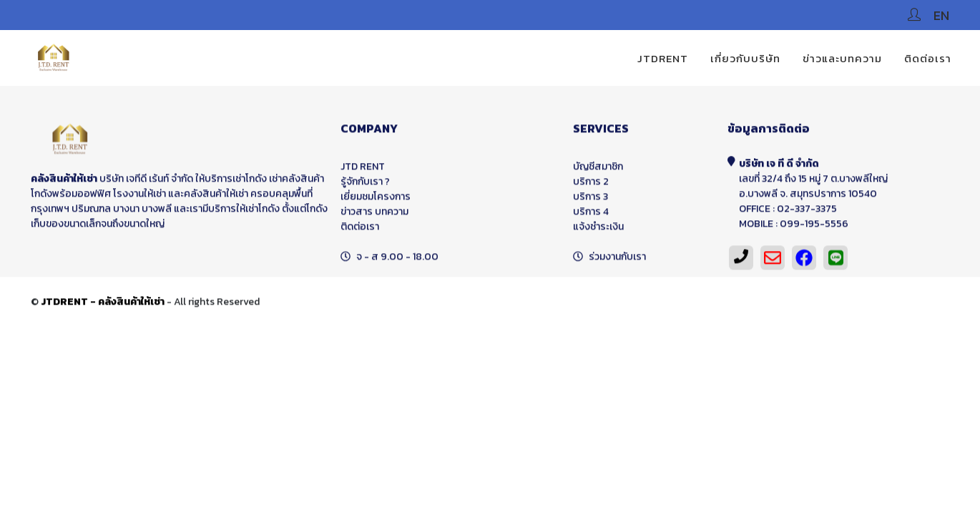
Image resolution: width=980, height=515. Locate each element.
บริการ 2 (591, 186)
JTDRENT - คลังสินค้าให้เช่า (103, 306)
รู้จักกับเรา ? (365, 186)
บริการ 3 (591, 201)
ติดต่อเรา (928, 58)
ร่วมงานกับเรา (617, 261)
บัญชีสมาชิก (598, 171)
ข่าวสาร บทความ (374, 216)
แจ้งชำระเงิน (598, 231)
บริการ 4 (591, 216)
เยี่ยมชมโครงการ (376, 201)
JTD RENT (363, 171)
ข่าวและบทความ (842, 58)
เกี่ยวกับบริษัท (745, 58)
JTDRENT (663, 58)
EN (941, 15)
